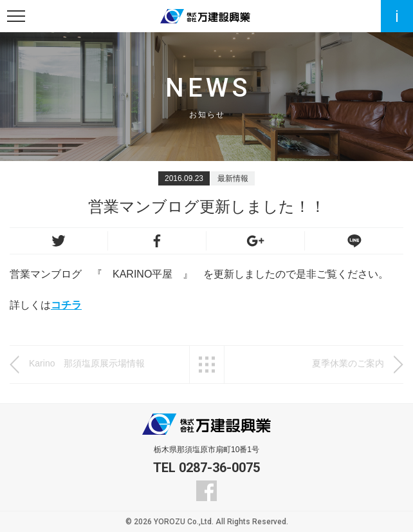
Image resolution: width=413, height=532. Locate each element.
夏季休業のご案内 (348, 363)
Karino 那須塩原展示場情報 (96, 363)
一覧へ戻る (207, 365)
